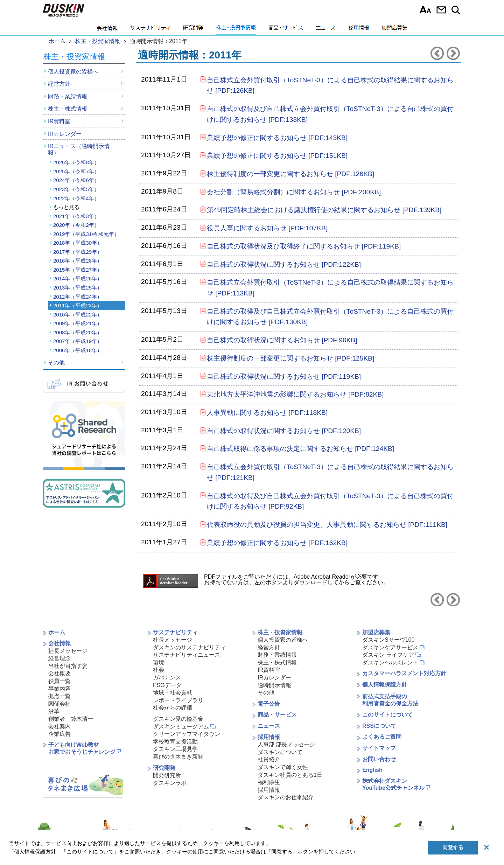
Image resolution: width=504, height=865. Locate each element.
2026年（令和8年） (76, 162)
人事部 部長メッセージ (286, 744)
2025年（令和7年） (76, 171)
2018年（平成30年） (78, 243)
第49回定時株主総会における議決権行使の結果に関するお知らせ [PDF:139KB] (324, 210)
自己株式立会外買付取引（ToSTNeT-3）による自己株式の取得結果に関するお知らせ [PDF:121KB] (330, 472)
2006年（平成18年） (78, 350)
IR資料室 (59, 121)
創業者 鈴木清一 (71, 719)
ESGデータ (167, 685)
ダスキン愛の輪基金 (178, 719)
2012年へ (453, 53)
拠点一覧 (59, 696)
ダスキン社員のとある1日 (290, 775)
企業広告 (59, 734)
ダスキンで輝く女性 (283, 767)
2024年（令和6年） (76, 180)
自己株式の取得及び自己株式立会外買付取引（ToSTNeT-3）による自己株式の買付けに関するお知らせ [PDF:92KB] (330, 501)
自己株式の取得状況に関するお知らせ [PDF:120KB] (284, 431)
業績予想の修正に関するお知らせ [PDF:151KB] (277, 156)
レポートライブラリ (178, 700)
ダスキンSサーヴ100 (388, 640)
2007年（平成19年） (78, 341)
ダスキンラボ (170, 783)
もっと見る (66, 207)
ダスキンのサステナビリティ (189, 647)
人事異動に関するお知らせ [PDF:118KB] (267, 413)
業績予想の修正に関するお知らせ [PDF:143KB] (277, 138)
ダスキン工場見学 (175, 749)
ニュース (326, 30)
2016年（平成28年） (78, 261)
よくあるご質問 (382, 737)
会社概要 (59, 673)
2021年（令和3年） (76, 216)
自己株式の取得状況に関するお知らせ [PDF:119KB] (284, 376)
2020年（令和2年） (76, 225)
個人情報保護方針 (385, 685)
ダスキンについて (280, 752)
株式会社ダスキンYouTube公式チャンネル (393, 784)
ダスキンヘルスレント (390, 662)
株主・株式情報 (68, 109)
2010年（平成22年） (78, 315)
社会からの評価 (173, 708)
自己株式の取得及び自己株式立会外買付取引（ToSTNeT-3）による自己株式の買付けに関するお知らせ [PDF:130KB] (330, 317)
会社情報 (107, 30)
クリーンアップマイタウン (187, 734)
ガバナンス (167, 678)
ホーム (57, 632)
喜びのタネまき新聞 (178, 757)
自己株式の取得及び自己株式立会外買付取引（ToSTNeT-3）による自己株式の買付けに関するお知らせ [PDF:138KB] (330, 114)
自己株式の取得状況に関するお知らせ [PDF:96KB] (282, 340)
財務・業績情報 (68, 96)
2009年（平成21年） (78, 323)
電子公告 (269, 704)
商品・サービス (286, 30)
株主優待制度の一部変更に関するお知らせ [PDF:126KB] (290, 174)
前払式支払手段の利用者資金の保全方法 (390, 700)
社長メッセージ (68, 651)
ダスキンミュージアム (181, 727)
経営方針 (59, 84)
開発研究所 (167, 775)
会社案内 (59, 727)
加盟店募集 (394, 30)
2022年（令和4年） (76, 198)
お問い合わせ (441, 10)
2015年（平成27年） (78, 270)
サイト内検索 (457, 10)
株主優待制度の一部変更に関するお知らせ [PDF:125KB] (290, 358)
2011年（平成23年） (78, 305)
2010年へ (437, 53)
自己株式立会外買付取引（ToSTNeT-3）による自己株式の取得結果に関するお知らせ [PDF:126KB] (330, 85)
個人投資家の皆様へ (73, 72)
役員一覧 (59, 681)
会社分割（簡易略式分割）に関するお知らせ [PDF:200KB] (294, 192)
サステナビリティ (150, 30)
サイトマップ (379, 748)
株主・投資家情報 (236, 30)
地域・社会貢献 (173, 693)
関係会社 (59, 704)
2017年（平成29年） (78, 252)
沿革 (54, 711)
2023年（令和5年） (76, 189)
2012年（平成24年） (78, 297)
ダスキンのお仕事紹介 (286, 797)
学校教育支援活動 (175, 742)
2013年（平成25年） (78, 288)
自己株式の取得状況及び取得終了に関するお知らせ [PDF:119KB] (304, 246)
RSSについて (379, 726)
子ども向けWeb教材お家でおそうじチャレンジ (82, 748)
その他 (56, 362)
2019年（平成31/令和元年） (86, 234)
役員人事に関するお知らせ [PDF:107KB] (267, 228)
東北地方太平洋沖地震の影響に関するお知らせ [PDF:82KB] (295, 394)
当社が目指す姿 (68, 666)
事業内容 (59, 689)
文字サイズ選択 (425, 10)
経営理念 (59, 658)
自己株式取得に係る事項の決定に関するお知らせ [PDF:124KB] (300, 449)
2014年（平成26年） (78, 278)
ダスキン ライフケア (388, 655)
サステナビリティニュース (187, 655)
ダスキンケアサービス (390, 647)
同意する (453, 847)
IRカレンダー (65, 134)
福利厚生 (269, 782)
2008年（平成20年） (78, 332)
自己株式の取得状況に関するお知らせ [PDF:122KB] (284, 264)
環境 (159, 662)
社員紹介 (269, 759)
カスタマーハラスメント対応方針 (404, 673)
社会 (159, 670)
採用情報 (359, 30)
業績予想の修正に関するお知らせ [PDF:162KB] (277, 543)
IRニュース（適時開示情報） (79, 149)
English (372, 770)
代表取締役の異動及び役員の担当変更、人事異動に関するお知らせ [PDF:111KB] (327, 525)
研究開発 (193, 30)
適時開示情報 (274, 685)
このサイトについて (387, 715)
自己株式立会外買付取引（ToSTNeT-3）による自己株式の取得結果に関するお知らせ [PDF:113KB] (330, 288)
